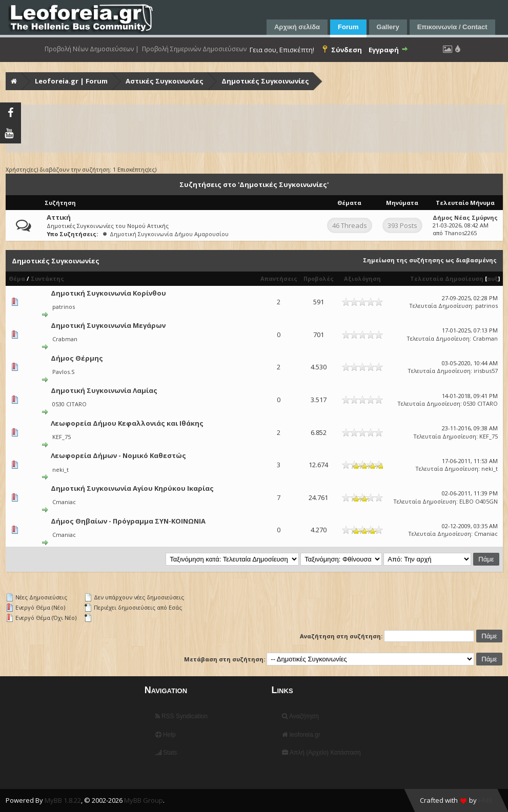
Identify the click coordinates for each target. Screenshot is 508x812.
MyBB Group (144, 800)
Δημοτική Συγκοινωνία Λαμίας (104, 390)
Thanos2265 (461, 233)
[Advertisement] (255, 129)
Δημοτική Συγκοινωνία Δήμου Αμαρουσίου (169, 234)
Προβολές (319, 278)
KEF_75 (62, 437)
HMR (485, 800)
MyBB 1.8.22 (63, 800)
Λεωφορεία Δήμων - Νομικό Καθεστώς (118, 455)
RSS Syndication (181, 716)
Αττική (59, 217)
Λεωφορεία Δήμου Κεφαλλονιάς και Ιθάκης (127, 423)
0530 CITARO (69, 404)
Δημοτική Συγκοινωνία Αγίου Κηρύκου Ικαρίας (132, 488)
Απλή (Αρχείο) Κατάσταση (321, 753)
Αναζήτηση (300, 716)
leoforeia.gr (301, 735)
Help (166, 735)
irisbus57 (486, 371)
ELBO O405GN (479, 501)
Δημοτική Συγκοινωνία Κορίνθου (108, 293)
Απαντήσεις (279, 278)
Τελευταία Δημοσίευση (447, 278)
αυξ (493, 278)
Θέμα (17, 278)
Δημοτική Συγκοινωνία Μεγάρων (108, 325)
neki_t (60, 470)
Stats (166, 753)
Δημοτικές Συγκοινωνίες (265, 81)
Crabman (65, 339)
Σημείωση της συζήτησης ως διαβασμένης (430, 260)
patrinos (64, 307)
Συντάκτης (47, 278)
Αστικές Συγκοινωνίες (165, 81)
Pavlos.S (63, 372)
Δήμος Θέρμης (77, 358)
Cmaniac (64, 502)
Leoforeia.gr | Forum (71, 81)
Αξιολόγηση (362, 278)
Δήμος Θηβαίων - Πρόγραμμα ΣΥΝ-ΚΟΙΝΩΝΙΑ (128, 521)
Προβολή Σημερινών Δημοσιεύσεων (194, 49)
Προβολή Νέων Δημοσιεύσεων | (92, 49)
